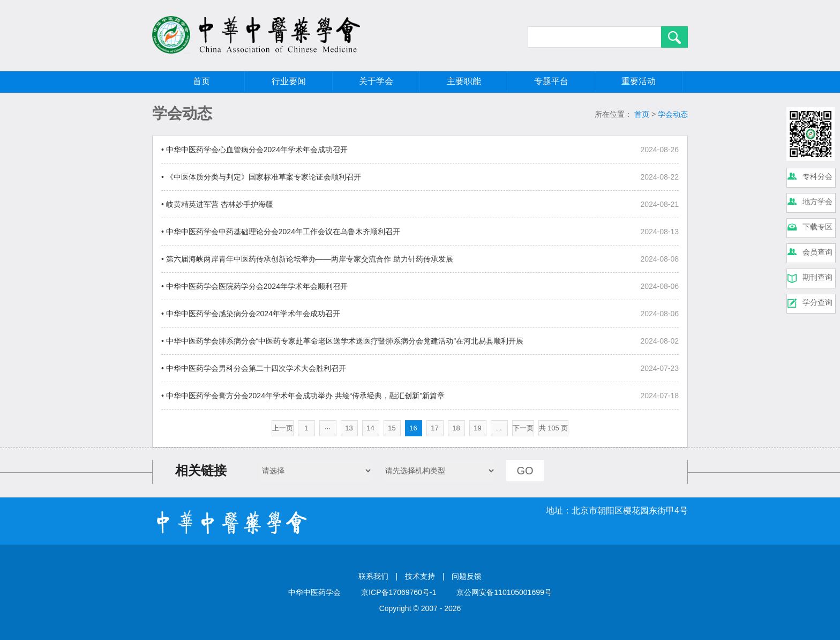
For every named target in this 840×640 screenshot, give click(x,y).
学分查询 (817, 302)
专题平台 (551, 81)
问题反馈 (467, 576)
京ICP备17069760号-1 (399, 592)
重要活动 (639, 81)
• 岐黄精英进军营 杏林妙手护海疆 (217, 204)
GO (525, 471)
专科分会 (817, 176)
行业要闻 (289, 81)
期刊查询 (817, 277)
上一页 (283, 428)
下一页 (523, 428)
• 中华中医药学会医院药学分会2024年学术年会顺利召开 (254, 286)
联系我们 (373, 576)
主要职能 (464, 81)
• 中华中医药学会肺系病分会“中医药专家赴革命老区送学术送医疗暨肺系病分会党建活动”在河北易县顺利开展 (342, 341)
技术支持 (420, 576)
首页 (201, 81)
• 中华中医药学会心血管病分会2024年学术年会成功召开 (254, 150)
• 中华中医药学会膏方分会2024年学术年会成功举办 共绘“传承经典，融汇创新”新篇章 (303, 396)
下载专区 (817, 227)
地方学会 (817, 202)
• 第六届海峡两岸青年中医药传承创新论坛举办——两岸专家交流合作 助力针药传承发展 (307, 259)
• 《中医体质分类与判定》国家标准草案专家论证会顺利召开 (261, 177)
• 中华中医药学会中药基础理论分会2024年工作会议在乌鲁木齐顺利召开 (281, 232)
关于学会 (376, 81)
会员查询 (817, 252)
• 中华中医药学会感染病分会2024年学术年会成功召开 (251, 314)
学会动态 (673, 114)
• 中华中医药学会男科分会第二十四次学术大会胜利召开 (254, 368)
